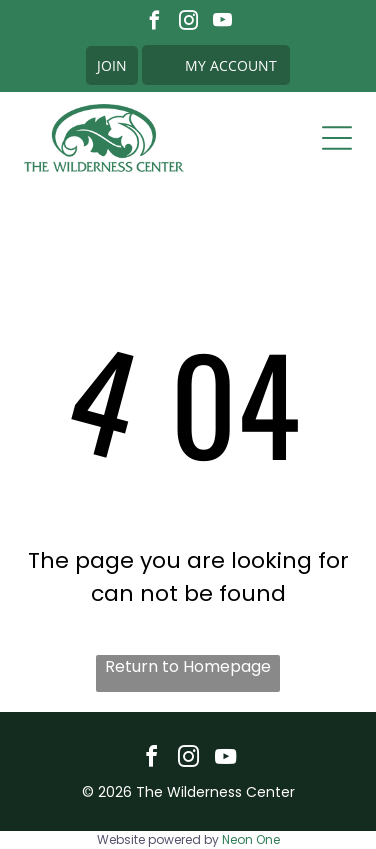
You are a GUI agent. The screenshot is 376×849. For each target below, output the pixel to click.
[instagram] (188, 23)
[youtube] (222, 23)
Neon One (251, 839)
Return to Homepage (188, 666)
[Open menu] (337, 138)
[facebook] (154, 23)
